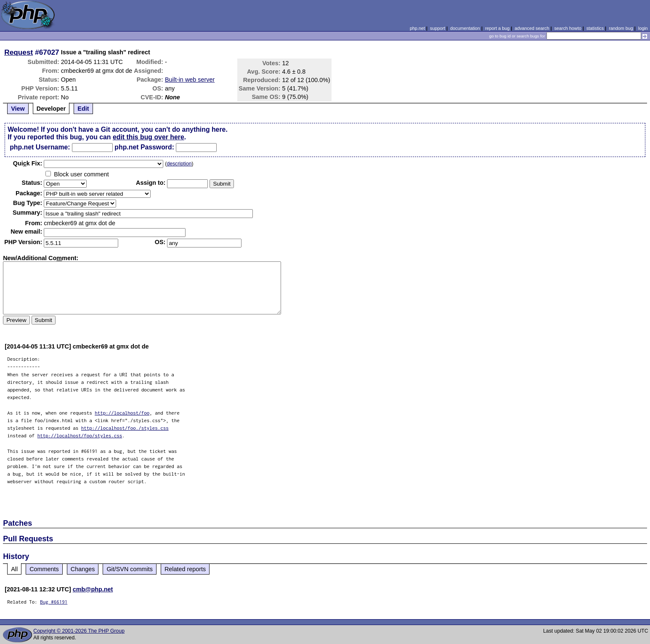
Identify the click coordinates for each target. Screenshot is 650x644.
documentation (465, 28)
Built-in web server (190, 80)
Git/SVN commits (130, 569)
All (14, 569)
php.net (417, 28)
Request (19, 52)
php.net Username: (40, 147)
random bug (621, 28)
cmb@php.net (93, 589)
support (438, 28)
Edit (83, 109)
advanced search (532, 28)
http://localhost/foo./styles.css (125, 428)
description (179, 164)
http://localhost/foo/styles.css (80, 435)
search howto (568, 28)
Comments (44, 569)
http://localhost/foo (122, 413)
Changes (83, 569)
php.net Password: (144, 147)
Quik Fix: (28, 163)
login (643, 28)
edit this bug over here (149, 137)
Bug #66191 (54, 602)
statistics (595, 28)
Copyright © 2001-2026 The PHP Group (79, 631)
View (18, 109)
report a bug (497, 28)
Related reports (185, 569)
